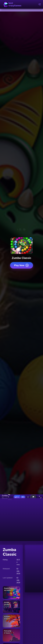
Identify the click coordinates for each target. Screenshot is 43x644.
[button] (40, 497)
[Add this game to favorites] (28, 497)
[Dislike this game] (23, 497)
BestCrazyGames (13, 4)
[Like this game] (17, 497)
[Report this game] (33, 497)
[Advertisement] (21, 520)
